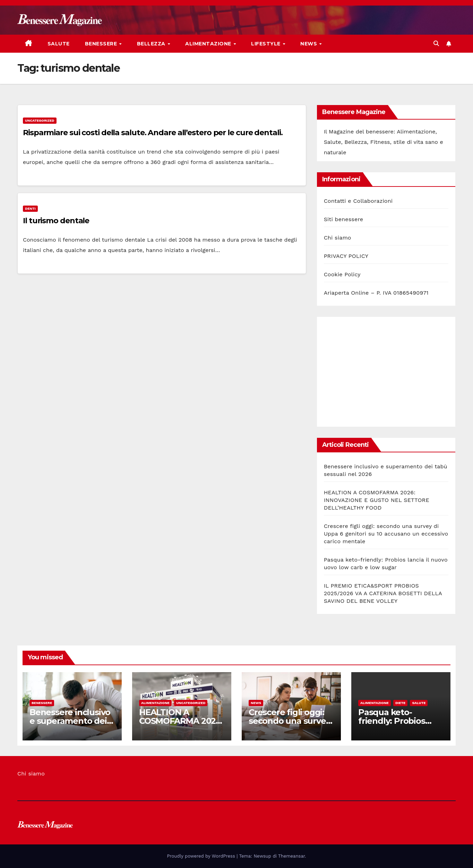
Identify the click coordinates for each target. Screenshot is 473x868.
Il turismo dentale (56, 221)
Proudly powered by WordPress (202, 856)
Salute (59, 44)
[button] (436, 44)
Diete (401, 703)
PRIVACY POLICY (346, 256)
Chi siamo (338, 238)
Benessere (102, 44)
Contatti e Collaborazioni (358, 201)
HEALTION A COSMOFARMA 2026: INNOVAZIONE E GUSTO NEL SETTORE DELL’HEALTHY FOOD (377, 500)
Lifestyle (266, 44)
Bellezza (152, 44)
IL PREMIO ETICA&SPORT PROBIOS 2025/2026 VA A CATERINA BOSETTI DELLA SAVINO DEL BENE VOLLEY (383, 593)
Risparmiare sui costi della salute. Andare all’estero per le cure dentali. (153, 133)
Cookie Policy (342, 274)
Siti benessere (344, 219)
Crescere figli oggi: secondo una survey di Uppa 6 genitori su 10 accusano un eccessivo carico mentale (386, 534)
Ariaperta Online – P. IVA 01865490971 (376, 293)
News (309, 44)
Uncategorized (40, 120)
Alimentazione (209, 44)
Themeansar (291, 856)
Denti (30, 209)
